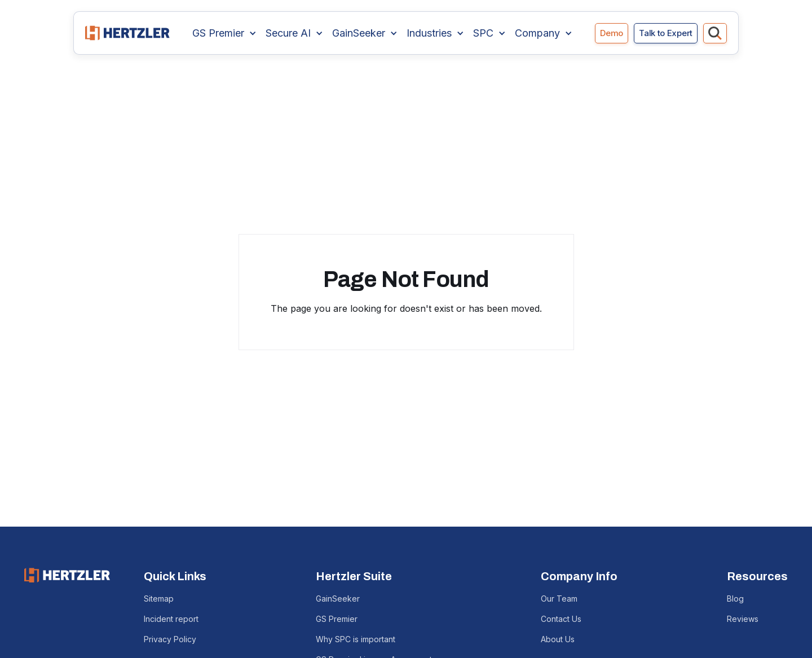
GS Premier (337, 619)
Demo (612, 33)
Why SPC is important (356, 639)
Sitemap (159, 599)
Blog (735, 599)
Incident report (171, 619)
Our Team (559, 599)
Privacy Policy (170, 639)
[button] (224, 33)
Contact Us (561, 619)
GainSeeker (338, 599)
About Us (558, 639)
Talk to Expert (666, 33)
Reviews (743, 619)
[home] (127, 33)
